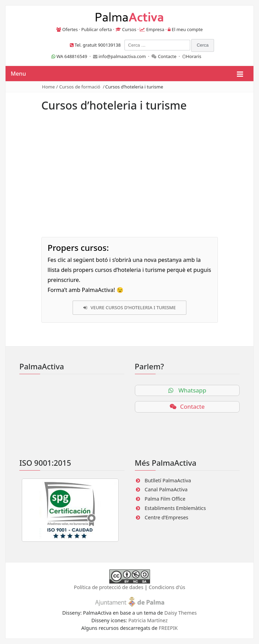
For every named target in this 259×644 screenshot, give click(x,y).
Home (49, 87)
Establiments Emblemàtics (175, 508)
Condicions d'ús (167, 587)
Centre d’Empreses (166, 517)
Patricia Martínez (148, 620)
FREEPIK (168, 628)
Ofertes (70, 29)
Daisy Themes (181, 613)
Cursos (129, 29)
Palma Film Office (165, 499)
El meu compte (187, 29)
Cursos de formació (80, 87)
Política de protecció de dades (108, 587)
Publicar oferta (97, 29)
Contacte (167, 56)
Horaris (194, 56)
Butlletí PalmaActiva (168, 480)
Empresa (155, 29)
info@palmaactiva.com (122, 56)
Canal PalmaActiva (166, 489)
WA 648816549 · (72, 56)
